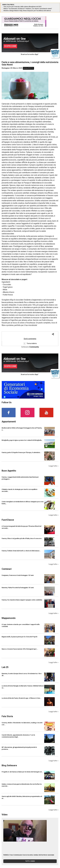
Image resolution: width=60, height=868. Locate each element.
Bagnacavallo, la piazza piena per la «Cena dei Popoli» (20, 637)
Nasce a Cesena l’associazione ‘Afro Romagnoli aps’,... (20, 649)
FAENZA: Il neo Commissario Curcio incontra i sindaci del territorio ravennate (29, 855)
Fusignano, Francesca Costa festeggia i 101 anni (18, 575)
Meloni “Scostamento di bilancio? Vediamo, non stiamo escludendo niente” (28, 9)
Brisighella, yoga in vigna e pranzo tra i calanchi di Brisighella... (22, 440)
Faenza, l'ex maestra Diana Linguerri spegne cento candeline (22, 600)
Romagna (5, 68)
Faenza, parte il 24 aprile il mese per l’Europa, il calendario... (21, 452)
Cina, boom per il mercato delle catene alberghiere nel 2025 (22, 7)
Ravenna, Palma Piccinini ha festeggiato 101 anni (18, 588)
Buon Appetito (28, 68)
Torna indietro (30, 343)
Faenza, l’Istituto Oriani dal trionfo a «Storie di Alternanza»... (21, 551)
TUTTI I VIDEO (30, 861)
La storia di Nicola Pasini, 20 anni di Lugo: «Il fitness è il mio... (22, 698)
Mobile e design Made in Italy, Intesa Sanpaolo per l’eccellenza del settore (27, 11)
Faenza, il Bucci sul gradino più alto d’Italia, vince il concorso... (22, 538)
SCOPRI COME (10, 46)
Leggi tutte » (53, 466)
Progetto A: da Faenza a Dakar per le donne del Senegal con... (22, 772)
